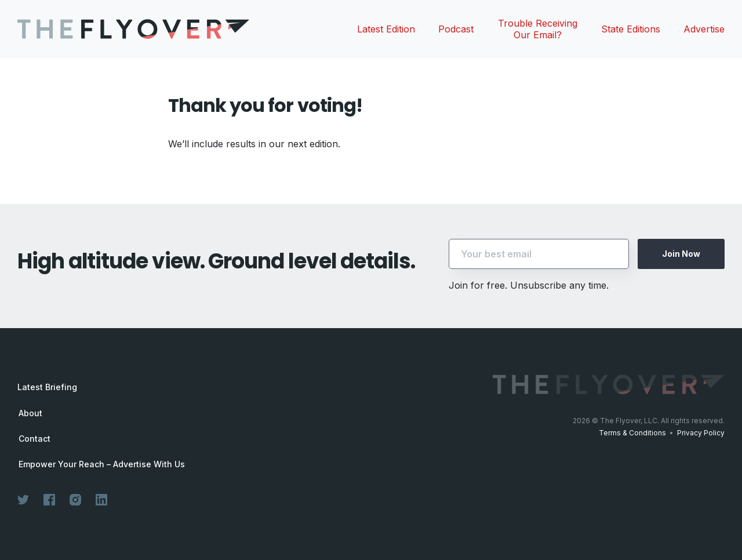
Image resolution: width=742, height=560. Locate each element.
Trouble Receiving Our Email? (538, 29)
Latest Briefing (47, 387)
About (30, 413)
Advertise (704, 29)
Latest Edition (386, 29)
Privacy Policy (701, 433)
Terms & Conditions (632, 433)
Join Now (681, 254)
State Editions (631, 29)
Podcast (456, 29)
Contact (34, 439)
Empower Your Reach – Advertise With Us (102, 464)
